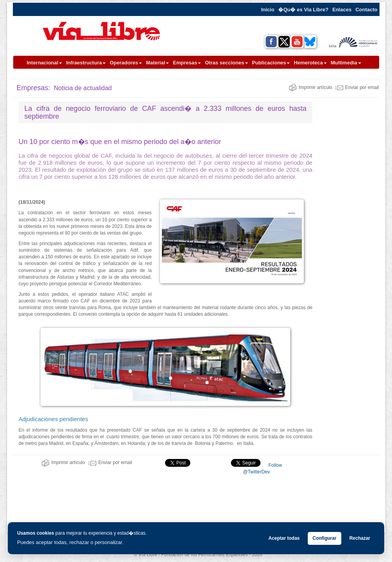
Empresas (187, 63)
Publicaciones (271, 63)
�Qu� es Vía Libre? (303, 10)
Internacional (45, 63)
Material (157, 63)
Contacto (366, 10)
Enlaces (342, 10)
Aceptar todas (284, 538)
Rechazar (360, 538)
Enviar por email (357, 87)
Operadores (126, 63)
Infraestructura (86, 63)
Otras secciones (226, 63)
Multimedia (346, 63)
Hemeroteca (310, 63)
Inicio (268, 10)
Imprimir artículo (310, 87)
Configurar (324, 538)
